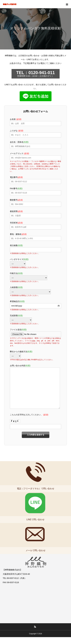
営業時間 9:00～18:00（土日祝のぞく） (35, 74)
